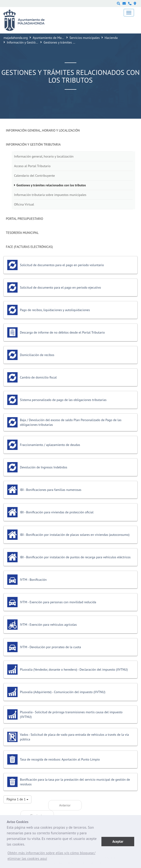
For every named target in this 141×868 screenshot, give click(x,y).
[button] (54, 857)
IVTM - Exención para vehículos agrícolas (48, 625)
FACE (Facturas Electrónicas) (29, 247)
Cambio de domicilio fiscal (38, 377)
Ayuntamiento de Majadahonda (55, 38)
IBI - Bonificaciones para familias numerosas (51, 490)
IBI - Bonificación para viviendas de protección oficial (57, 512)
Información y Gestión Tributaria (29, 42)
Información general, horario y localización (43, 130)
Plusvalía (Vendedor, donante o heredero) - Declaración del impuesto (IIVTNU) (74, 669)
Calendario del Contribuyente (34, 176)
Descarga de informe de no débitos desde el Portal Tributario (62, 332)
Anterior (65, 805)
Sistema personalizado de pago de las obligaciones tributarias (63, 400)
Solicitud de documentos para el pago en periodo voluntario (62, 265)
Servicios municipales (85, 38)
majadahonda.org (16, 38)
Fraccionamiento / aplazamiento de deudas (50, 445)
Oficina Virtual (24, 204)
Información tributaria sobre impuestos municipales (50, 195)
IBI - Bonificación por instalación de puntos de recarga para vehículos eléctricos (75, 557)
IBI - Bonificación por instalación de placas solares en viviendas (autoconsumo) (75, 535)
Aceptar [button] (118, 841)
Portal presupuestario (24, 219)
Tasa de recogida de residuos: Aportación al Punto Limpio (60, 759)
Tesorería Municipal (22, 233)
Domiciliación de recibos (37, 355)
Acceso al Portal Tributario (32, 166)
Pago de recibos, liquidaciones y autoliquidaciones (55, 310)
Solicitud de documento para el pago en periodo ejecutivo (60, 287)
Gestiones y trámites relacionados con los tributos (51, 185)
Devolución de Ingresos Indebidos (44, 467)
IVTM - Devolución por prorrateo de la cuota (50, 647)
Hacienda (111, 38)
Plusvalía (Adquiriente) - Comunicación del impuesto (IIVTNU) (63, 692)
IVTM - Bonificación (33, 580)
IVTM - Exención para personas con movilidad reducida (58, 602)
